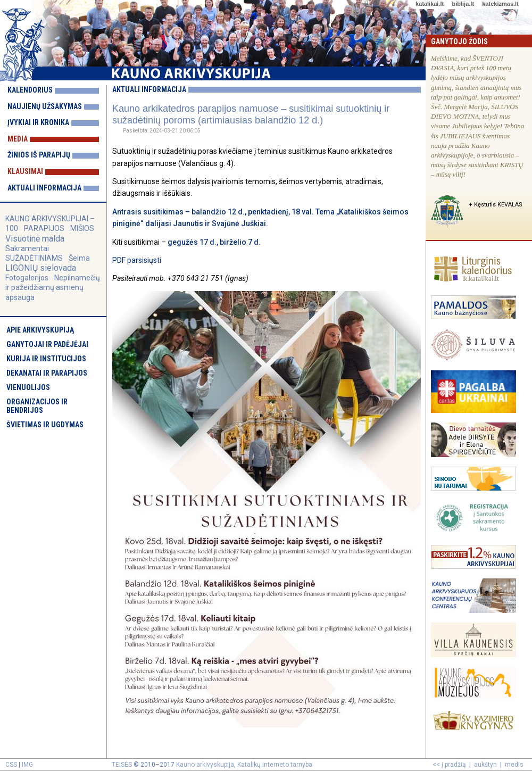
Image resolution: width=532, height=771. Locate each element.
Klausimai (25, 171)
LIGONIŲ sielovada (41, 268)
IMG (27, 765)
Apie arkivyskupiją (40, 330)
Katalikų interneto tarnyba (275, 765)
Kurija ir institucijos (46, 359)
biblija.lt (463, 4)
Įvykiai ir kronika (38, 122)
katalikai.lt (430, 4)
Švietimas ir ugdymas (45, 425)
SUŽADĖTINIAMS (34, 258)
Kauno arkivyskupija (205, 765)
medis (514, 765)
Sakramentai (27, 248)
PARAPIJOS (44, 228)
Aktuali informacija (44, 188)
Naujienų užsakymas (45, 106)
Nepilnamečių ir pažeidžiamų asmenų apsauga (53, 287)
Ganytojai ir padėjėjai (47, 344)
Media (18, 139)
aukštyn (485, 765)
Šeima (79, 258)
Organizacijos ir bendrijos (37, 406)
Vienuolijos (28, 387)
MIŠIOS (82, 228)
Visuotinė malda (35, 239)
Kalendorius (30, 90)
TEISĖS (122, 765)
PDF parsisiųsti (137, 260)
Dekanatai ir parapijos (47, 373)
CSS (11, 765)
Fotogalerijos (27, 278)
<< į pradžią (449, 765)
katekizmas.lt (500, 4)
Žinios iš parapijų (39, 155)
